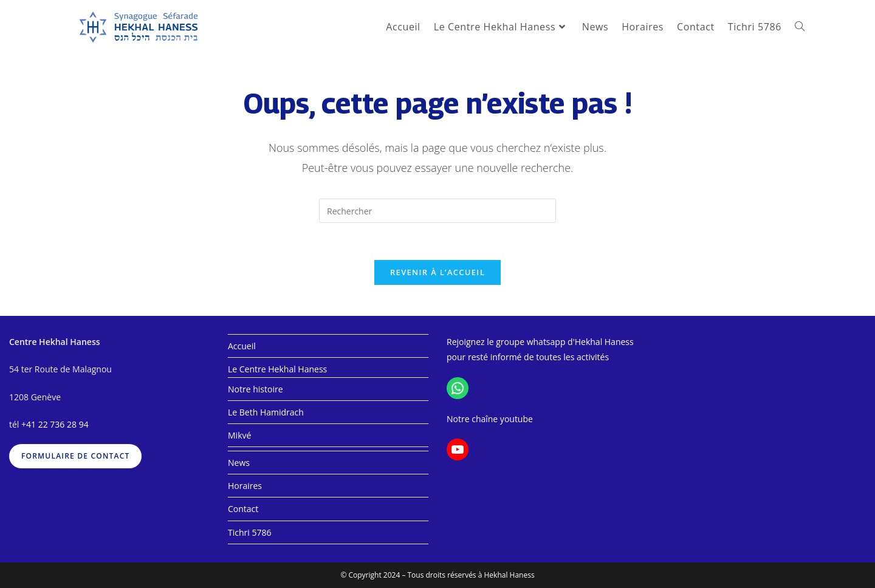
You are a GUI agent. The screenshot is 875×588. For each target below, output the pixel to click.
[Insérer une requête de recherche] (437, 211)
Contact (243, 509)
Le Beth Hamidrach (266, 412)
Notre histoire (256, 389)
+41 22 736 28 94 (55, 424)
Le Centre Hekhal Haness (277, 369)
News (239, 463)
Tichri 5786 (249, 532)
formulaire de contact (75, 456)
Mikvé (239, 435)
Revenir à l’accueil (437, 272)
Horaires (245, 486)
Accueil (242, 346)
